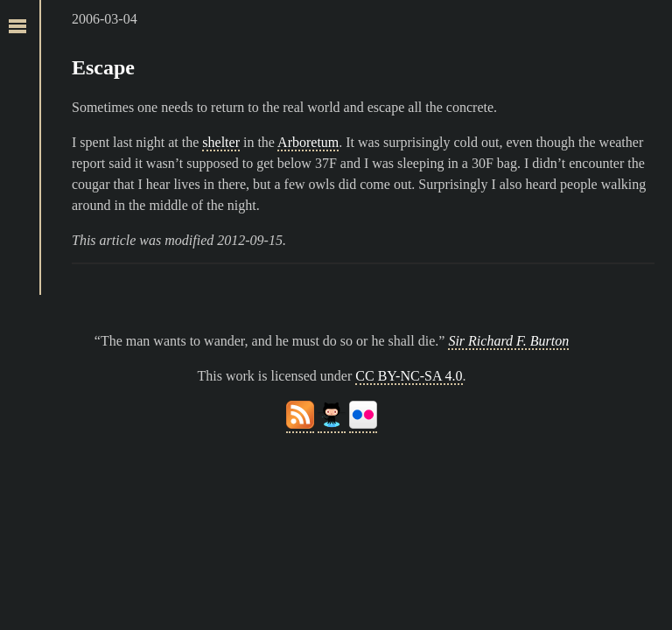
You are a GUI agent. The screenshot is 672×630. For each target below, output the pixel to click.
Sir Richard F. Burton (508, 341)
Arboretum (308, 142)
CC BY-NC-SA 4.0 (409, 376)
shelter (221, 142)
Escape (103, 67)
